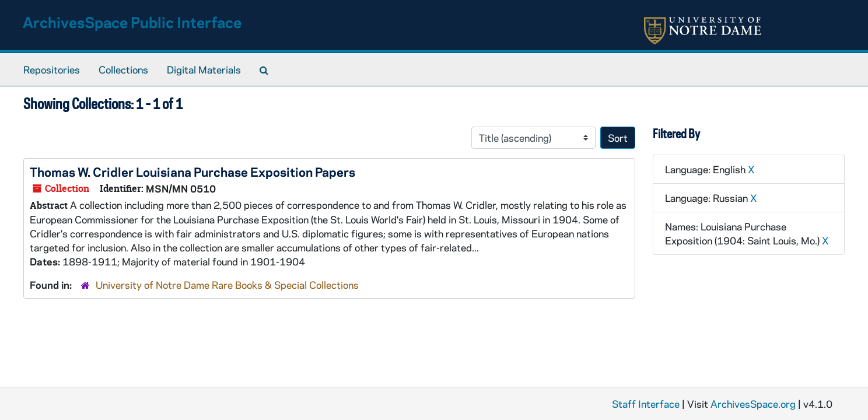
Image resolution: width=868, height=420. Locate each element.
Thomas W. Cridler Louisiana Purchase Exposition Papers (192, 171)
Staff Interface (646, 404)
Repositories (52, 69)
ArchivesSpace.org (753, 404)
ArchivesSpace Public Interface (132, 22)
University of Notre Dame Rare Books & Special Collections (227, 285)
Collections (123, 69)
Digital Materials (204, 69)
